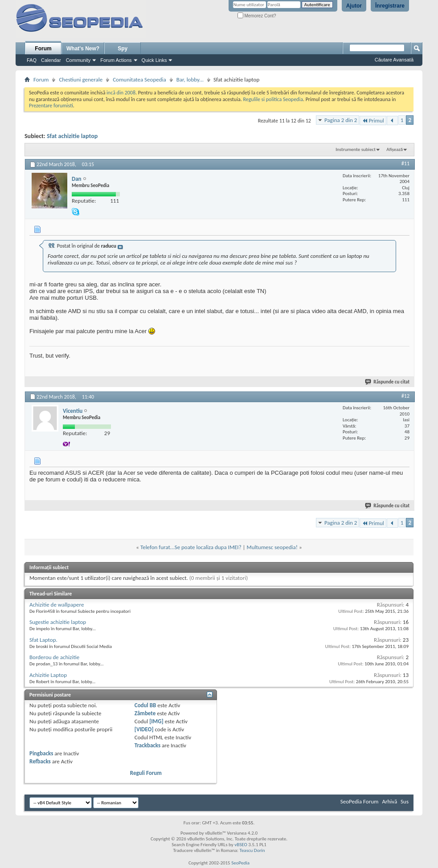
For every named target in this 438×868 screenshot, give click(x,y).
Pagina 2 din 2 (341, 120)
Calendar (51, 60)
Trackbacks (147, 745)
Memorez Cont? (257, 16)
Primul (373, 120)
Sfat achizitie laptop (72, 136)
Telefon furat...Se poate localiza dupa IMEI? (191, 547)
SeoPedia (240, 863)
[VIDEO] (144, 729)
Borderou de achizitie (54, 657)
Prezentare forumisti (51, 106)
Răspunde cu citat (388, 382)
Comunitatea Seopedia (139, 79)
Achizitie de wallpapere (57, 605)
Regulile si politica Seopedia (273, 99)
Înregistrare (390, 6)
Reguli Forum (146, 773)
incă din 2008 (121, 93)
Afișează (395, 149)
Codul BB (145, 705)
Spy (123, 49)
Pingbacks (41, 753)
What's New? (83, 49)
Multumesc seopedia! (272, 547)
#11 (405, 163)
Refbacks (40, 761)
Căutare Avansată (394, 60)
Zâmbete (145, 713)
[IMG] (156, 721)
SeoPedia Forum (360, 801)
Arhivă (389, 801)
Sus (405, 801)
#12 (405, 396)
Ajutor (354, 6)
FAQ (32, 60)
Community (78, 60)
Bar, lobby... (190, 79)
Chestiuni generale (81, 79)
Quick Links (154, 60)
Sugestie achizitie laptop (58, 622)
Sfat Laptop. (43, 640)
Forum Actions (116, 60)
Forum (43, 49)
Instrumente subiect (356, 149)
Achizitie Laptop (48, 675)
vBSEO (241, 845)
